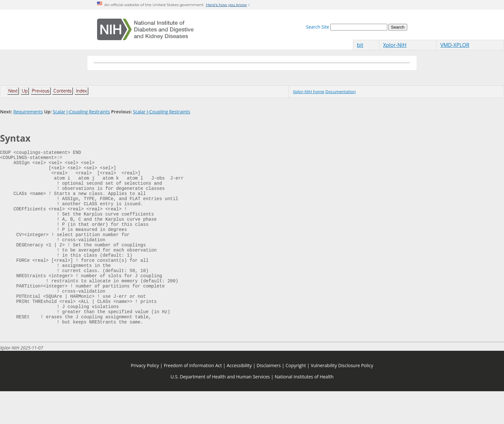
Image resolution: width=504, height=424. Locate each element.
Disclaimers (269, 398)
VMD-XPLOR (455, 45)
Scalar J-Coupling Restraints (81, 112)
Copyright (296, 398)
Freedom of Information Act (193, 398)
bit (360, 45)
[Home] (145, 30)
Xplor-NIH (395, 45)
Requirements (28, 112)
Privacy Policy (145, 398)
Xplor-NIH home (309, 92)
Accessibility (239, 398)
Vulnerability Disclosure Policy (342, 398)
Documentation (340, 92)
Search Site (318, 27)
